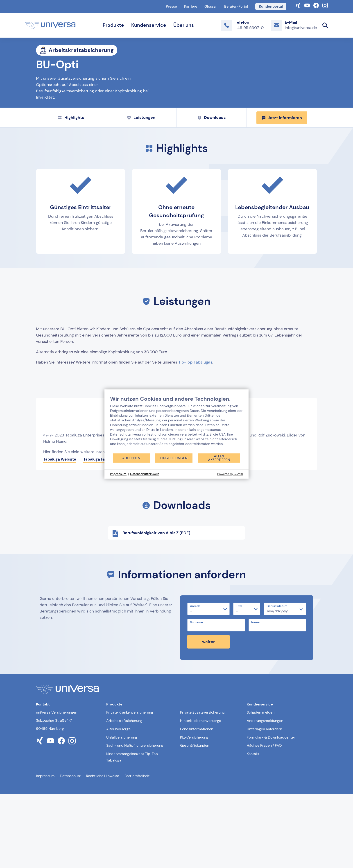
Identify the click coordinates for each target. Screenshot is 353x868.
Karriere (191, 6)
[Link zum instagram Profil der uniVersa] (72, 815)
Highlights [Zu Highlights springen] (71, 192)
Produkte (113, 25)
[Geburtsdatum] (285, 683)
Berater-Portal (236, 6)
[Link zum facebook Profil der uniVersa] (61, 815)
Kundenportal (271, 6)
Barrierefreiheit (137, 850)
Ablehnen (131, 458)
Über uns (184, 25)
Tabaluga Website (60, 533)
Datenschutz (70, 850)
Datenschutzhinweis (145, 474)
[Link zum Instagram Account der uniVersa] (325, 5)
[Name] (277, 699)
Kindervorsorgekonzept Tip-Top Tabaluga (132, 831)
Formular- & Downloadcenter (271, 812)
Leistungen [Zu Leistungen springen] (141, 192)
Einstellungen (174, 458)
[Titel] (247, 683)
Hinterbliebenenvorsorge (201, 795)
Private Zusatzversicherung (202, 787)
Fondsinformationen (197, 803)
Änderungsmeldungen (265, 795)
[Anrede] (208, 683)
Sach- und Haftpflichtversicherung (135, 820)
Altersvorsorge (118, 803)
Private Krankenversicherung (130, 787)
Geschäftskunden (195, 820)
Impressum (45, 850)
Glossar (211, 6)
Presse (171, 6)
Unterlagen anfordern (264, 803)
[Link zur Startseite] (50, 25)
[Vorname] (216, 699)
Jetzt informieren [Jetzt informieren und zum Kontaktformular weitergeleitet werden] (282, 192)
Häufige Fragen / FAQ (264, 820)
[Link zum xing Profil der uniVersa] (40, 815)
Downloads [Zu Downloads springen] (212, 192)
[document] (176, 424)
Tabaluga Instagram (144, 533)
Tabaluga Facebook (101, 533)
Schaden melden (261, 787)
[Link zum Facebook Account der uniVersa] (316, 5)
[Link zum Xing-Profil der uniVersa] (298, 5)
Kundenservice (149, 25)
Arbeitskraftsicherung (124, 795)
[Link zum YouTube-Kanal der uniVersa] (307, 5)
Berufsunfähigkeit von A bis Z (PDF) (151, 608)
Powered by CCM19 (230, 474)
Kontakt (253, 828)
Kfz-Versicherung (194, 812)
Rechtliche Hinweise (103, 850)
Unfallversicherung (122, 812)
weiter (208, 716)
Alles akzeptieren (219, 458)
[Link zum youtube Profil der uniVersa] (50, 815)
